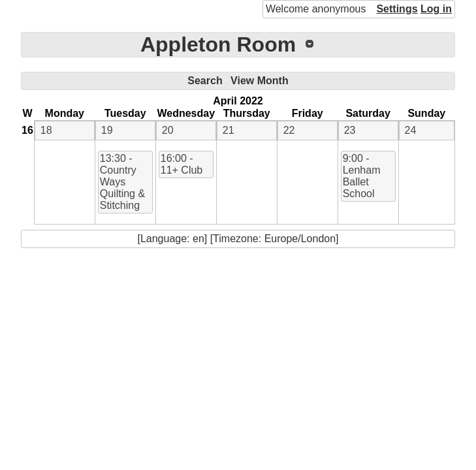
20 (168, 130)
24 (411, 130)
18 (46, 130)
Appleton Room (218, 44)
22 (289, 130)
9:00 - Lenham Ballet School (362, 176)
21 (229, 130)
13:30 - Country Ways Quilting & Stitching (122, 182)
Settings (397, 9)
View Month (260, 81)
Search (205, 81)
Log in (436, 9)
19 (107, 130)
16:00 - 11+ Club (182, 164)
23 (350, 130)
